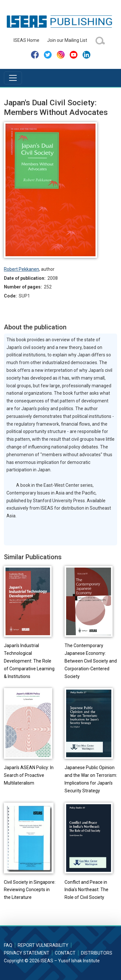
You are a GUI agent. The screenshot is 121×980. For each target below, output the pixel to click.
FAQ (8, 945)
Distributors (97, 953)
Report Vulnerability (43, 945)
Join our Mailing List (67, 40)
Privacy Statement (27, 953)
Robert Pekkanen (21, 269)
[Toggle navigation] (13, 78)
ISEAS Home (26, 40)
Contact (65, 953)
